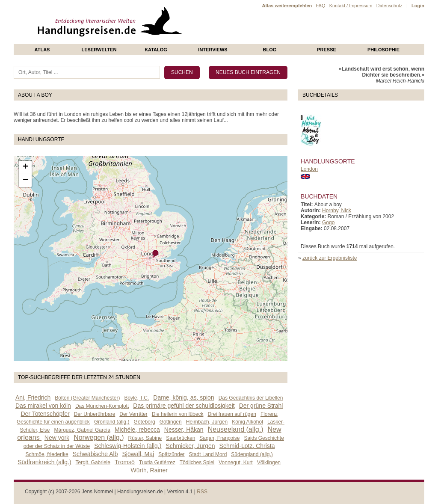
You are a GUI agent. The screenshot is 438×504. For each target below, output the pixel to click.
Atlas (42, 50)
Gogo (328, 222)
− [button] (25, 181)
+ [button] (25, 167)
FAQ (320, 6)
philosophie (383, 50)
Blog (270, 50)
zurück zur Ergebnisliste (330, 258)
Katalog (156, 50)
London (309, 169)
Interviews (213, 50)
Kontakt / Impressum (351, 6)
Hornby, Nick (337, 210)
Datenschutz (389, 6)
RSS (202, 492)
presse (327, 50)
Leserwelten (99, 50)
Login (418, 6)
